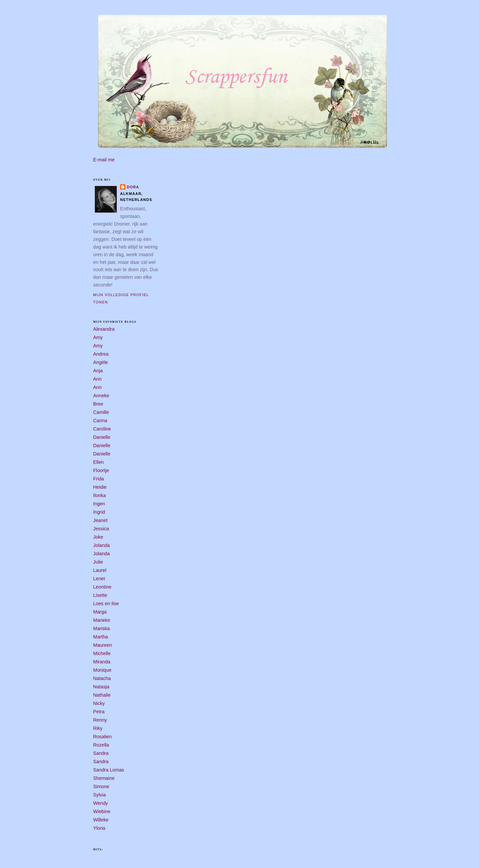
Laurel (100, 570)
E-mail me (104, 160)
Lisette (100, 595)
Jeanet (100, 520)
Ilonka (99, 495)
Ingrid (99, 512)
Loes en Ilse (106, 604)
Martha (101, 637)
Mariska (101, 628)
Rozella (101, 745)
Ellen (98, 462)
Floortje (101, 470)
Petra (99, 712)
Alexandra (104, 329)
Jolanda (101, 545)
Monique (102, 670)
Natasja (101, 687)
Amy (98, 337)
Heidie (100, 487)
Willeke (101, 820)
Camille (101, 412)
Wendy (100, 803)
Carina (100, 421)
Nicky (99, 703)
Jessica (101, 529)
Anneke (101, 396)
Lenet (99, 579)
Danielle (102, 437)
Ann (97, 379)
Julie (98, 562)
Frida (99, 479)
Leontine (102, 587)
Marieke (102, 620)
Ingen (99, 504)
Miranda (102, 662)
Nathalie (102, 695)
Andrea (101, 354)
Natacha (102, 678)
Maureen (102, 645)
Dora (133, 187)
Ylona (99, 828)
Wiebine (102, 811)
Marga (100, 612)
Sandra (101, 753)
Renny (100, 720)
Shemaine (104, 778)
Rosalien (102, 737)
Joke (98, 537)
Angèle (101, 362)
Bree (98, 404)
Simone (101, 786)
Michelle (102, 653)
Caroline (102, 429)
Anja (98, 371)
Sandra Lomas (109, 770)
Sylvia (99, 795)
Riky (98, 728)
